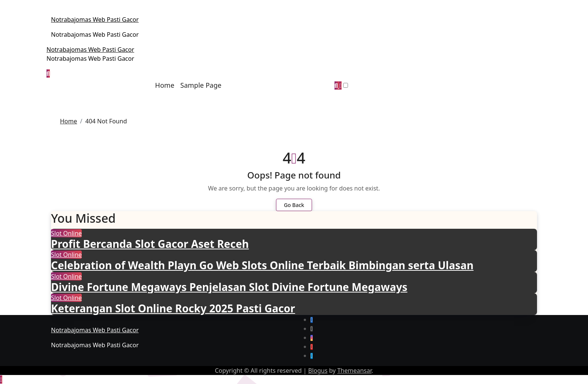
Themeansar (354, 370)
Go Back (294, 205)
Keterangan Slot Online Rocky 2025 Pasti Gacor (173, 308)
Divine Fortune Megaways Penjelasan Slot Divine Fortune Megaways (229, 287)
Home (165, 85)
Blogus (318, 370)
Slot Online (66, 233)
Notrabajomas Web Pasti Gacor (95, 19)
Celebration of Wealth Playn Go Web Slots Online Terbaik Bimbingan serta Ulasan (262, 265)
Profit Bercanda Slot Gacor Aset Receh (150, 244)
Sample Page (201, 85)
